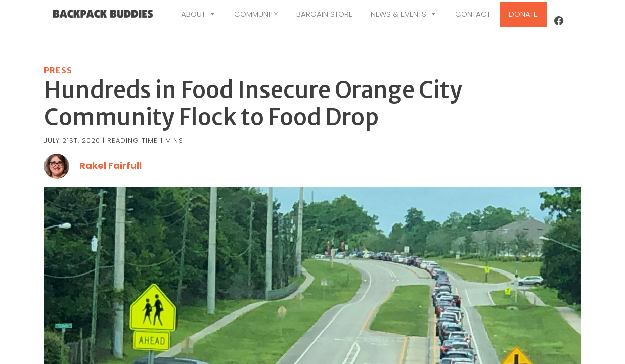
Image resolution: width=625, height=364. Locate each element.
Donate (523, 14)
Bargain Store (324, 14)
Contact (473, 14)
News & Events (404, 14)
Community (256, 14)
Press (58, 93)
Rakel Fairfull (110, 189)
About (198, 14)
